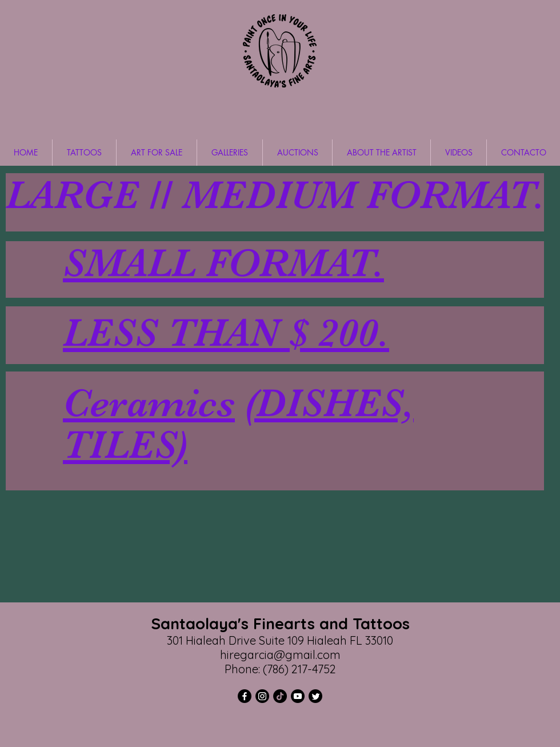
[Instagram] (262, 696)
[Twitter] (315, 696)
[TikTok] (280, 696)
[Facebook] (245, 696)
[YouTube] (298, 696)
